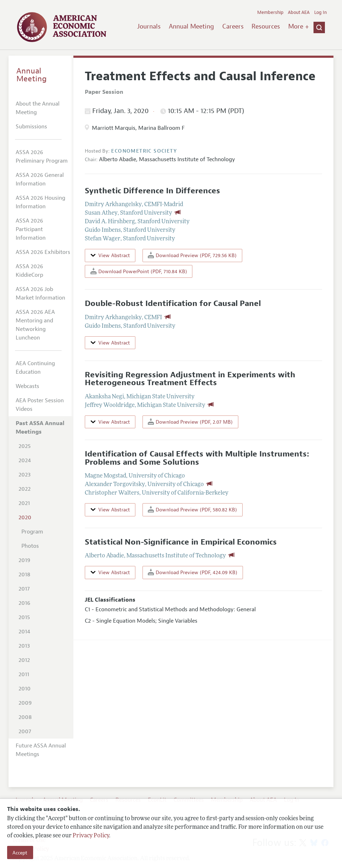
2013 (24, 646)
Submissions (31, 127)
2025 (25, 446)
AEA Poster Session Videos (40, 405)
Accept (20, 853)
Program (32, 532)
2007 (25, 731)
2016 (24, 603)
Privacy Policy (91, 836)
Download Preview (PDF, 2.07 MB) (190, 422)
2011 (24, 674)
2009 (25, 703)
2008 (25, 717)
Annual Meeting (191, 26)
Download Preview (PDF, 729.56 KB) (192, 255)
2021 (24, 503)
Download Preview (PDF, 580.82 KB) (192, 509)
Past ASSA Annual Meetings (40, 428)
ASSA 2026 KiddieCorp (29, 271)
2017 (24, 589)
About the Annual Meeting (38, 108)
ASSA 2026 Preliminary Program (42, 157)
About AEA (299, 12)
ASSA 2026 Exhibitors (43, 252)
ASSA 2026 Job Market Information (40, 293)
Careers (233, 26)
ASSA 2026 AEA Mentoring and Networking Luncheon (35, 325)
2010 (25, 689)
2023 (25, 475)
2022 (25, 489)
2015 (24, 617)
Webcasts (27, 386)
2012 (24, 660)
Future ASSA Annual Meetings (41, 750)
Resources (266, 26)
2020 (25, 517)
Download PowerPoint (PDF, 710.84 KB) (139, 271)
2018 (24, 575)
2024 (25, 460)
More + (299, 26)
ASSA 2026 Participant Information (31, 229)
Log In (320, 12)
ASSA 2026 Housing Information (40, 202)
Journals (149, 26)
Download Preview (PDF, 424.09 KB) (193, 572)
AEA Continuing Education (35, 368)
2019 (24, 560)
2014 (24, 632)
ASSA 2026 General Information (40, 179)
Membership (270, 12)
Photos (30, 546)
